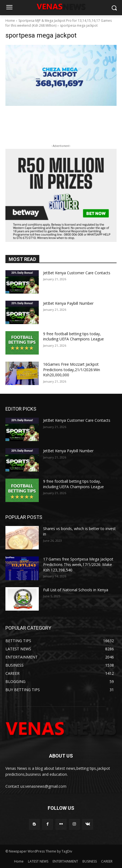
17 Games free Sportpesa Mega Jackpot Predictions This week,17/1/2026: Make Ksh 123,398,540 (78, 564)
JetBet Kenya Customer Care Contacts (77, 273)
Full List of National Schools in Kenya (76, 590)
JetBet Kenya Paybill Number (68, 303)
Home (10, 21)
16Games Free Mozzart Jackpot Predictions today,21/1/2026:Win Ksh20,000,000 (72, 370)
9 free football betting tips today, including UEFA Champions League (73, 336)
